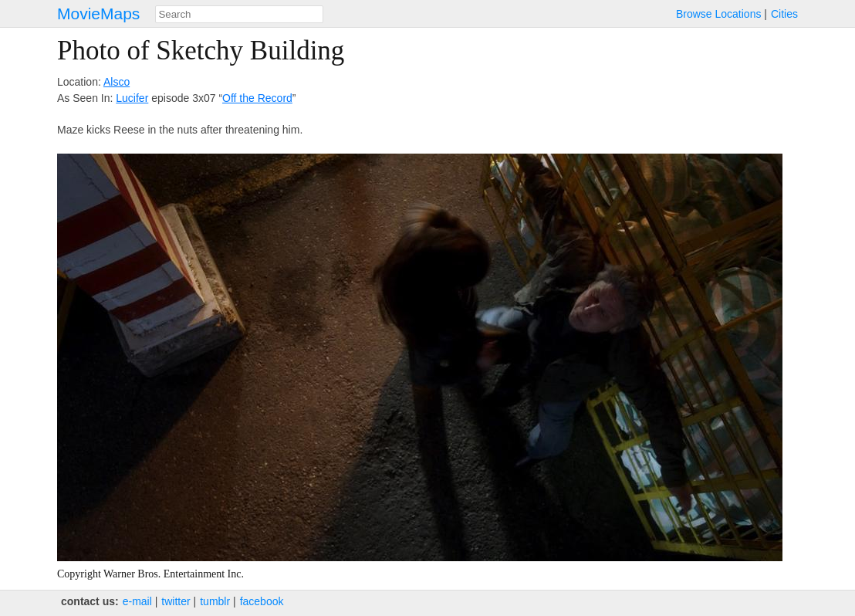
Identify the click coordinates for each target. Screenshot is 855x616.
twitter (176, 601)
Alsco (117, 82)
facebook (262, 601)
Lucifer (132, 98)
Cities (784, 14)
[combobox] (239, 14)
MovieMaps (98, 14)
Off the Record (257, 98)
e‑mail (137, 601)
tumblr (215, 601)
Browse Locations (719, 14)
